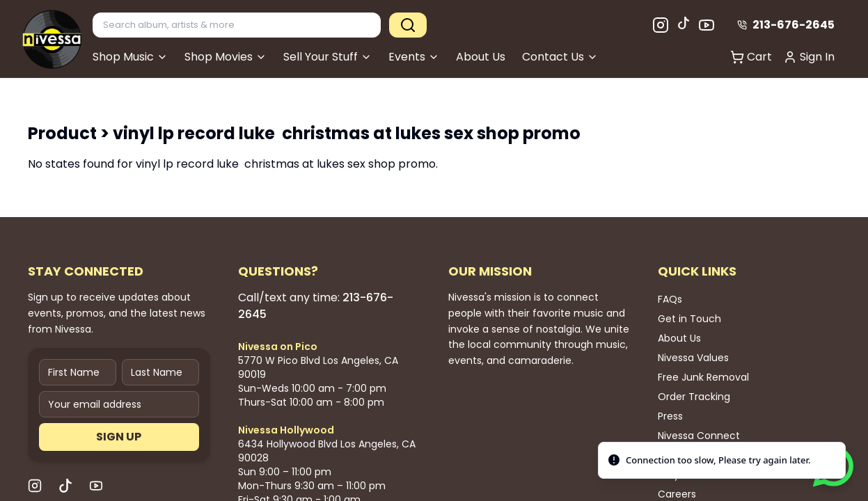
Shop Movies (226, 57)
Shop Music (130, 57)
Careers (677, 494)
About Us (481, 57)
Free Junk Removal (703, 377)
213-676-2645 (786, 25)
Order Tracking (694, 397)
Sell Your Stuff (328, 57)
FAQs (670, 299)
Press (670, 416)
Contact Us (560, 57)
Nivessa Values (693, 358)
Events (414, 57)
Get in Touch (689, 319)
